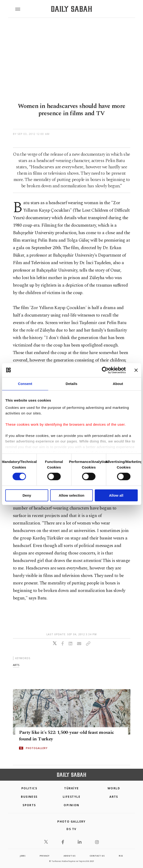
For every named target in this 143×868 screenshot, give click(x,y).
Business (29, 797)
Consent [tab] (25, 383)
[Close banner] (136, 370)
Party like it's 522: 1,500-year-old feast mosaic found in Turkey (67, 736)
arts (16, 665)
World (114, 788)
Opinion (71, 805)
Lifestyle (71, 797)
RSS (121, 856)
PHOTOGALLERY (37, 748)
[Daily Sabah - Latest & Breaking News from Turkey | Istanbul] (71, 9)
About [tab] (118, 383)
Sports (29, 805)
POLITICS (29, 788)
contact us (97, 856)
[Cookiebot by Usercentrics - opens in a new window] (105, 370)
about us (70, 856)
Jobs (23, 856)
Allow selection (71, 495)
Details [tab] (72, 383)
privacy (45, 856)
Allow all (116, 495)
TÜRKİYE (71, 788)
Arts (114, 797)
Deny (27, 495)
